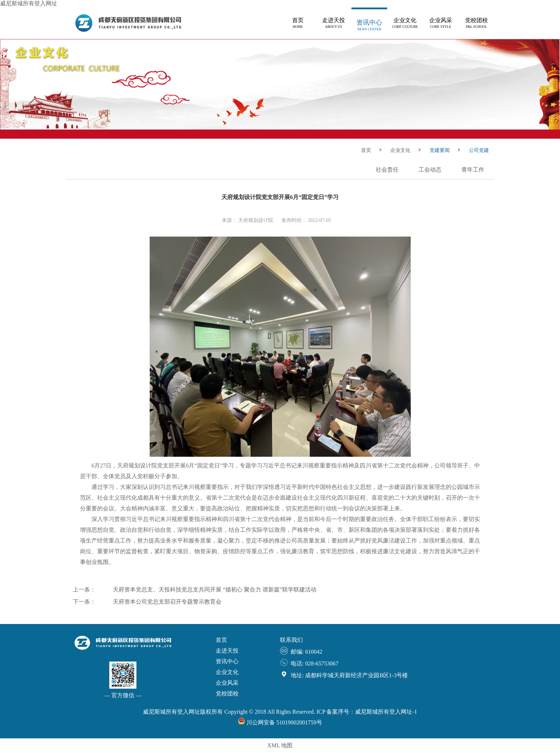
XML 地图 (280, 745)
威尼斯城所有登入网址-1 (386, 712)
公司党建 (479, 150)
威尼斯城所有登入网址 (29, 3)
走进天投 (227, 651)
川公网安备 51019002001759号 (280, 722)
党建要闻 (440, 150)
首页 (221, 640)
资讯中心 (227, 661)
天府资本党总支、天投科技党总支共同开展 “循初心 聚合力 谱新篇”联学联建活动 (215, 589)
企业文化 (400, 150)
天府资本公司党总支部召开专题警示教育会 (167, 602)
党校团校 (227, 693)
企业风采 (227, 683)
